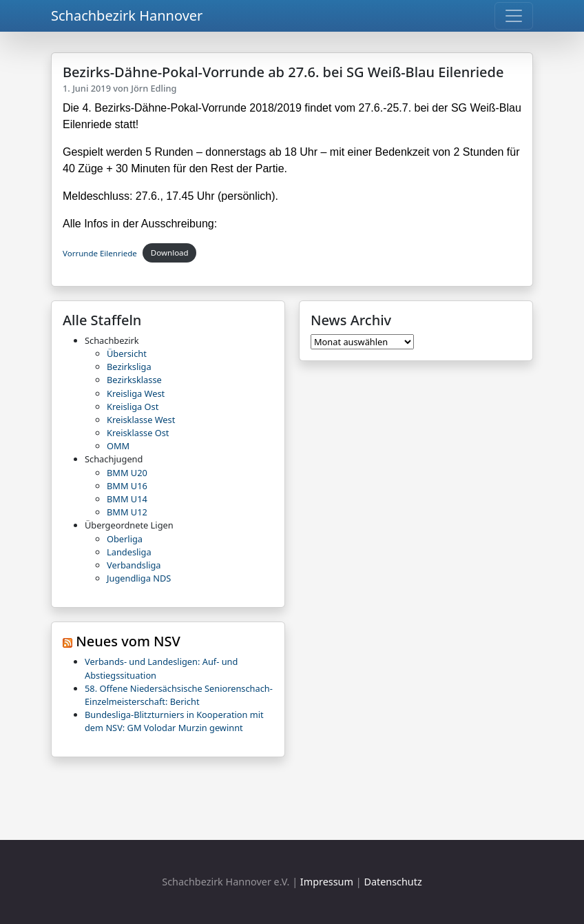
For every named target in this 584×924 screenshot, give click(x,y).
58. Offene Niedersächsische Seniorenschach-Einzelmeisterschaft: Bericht (179, 695)
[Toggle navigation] (514, 16)
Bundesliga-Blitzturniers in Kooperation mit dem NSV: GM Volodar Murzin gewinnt (174, 721)
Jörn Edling (154, 88)
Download (170, 253)
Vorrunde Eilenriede (100, 253)
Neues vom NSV (128, 641)
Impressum (327, 882)
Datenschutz (393, 882)
